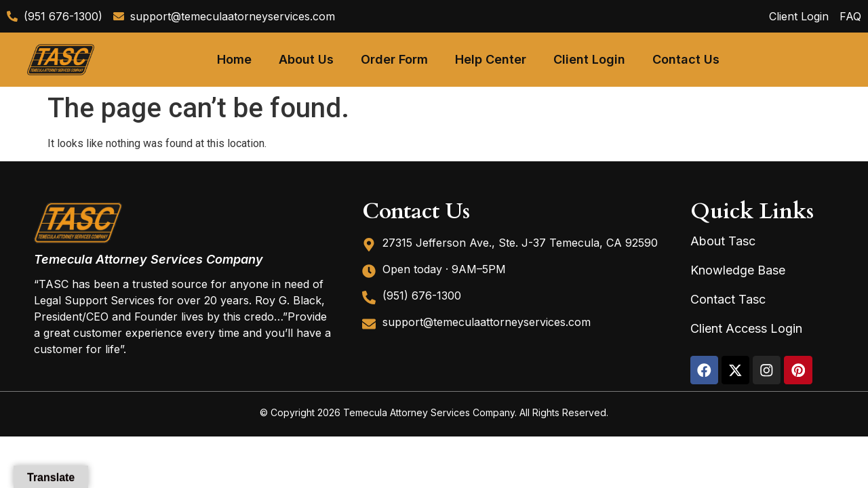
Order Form (394, 59)
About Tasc (723, 241)
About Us (306, 59)
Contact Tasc (728, 299)
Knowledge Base (738, 270)
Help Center (491, 59)
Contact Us (686, 59)
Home (234, 59)
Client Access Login (746, 328)
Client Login (589, 59)
